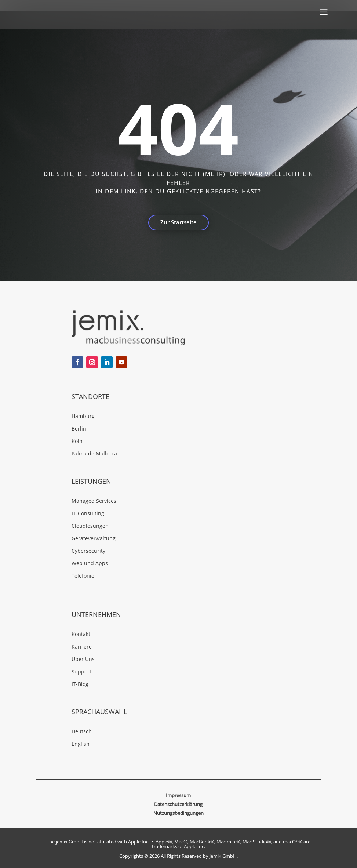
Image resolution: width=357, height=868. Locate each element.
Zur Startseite (178, 222)
